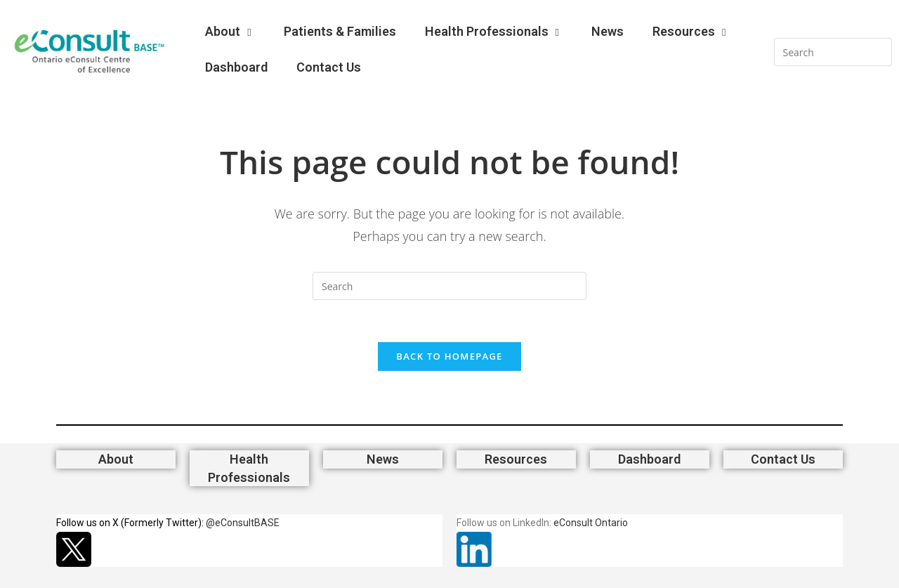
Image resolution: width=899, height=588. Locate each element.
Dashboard (236, 67)
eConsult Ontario (591, 523)
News (608, 31)
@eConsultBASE (243, 523)
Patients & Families (340, 31)
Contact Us (329, 67)
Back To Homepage (449, 356)
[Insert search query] (833, 52)
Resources (691, 32)
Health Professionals (494, 32)
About (230, 32)
